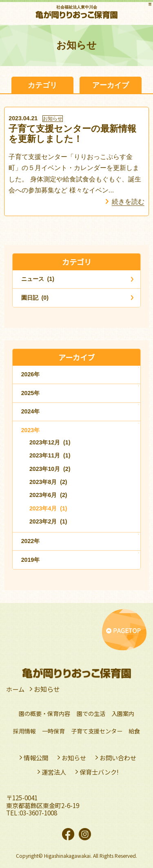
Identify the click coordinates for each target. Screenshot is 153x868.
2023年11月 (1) (50, 455)
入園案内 (123, 713)
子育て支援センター (97, 731)
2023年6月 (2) (48, 495)
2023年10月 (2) (50, 469)
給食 (134, 731)
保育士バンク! (99, 772)
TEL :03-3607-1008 (32, 813)
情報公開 (36, 758)
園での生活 (91, 713)
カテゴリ (42, 85)
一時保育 (53, 731)
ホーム (16, 689)
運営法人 (54, 772)
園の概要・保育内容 (44, 713)
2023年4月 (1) (48, 508)
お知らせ (53, 119)
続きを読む (128, 201)
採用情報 (24, 731)
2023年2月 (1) (48, 521)
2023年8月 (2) (48, 482)
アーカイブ (111, 85)
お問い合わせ (118, 758)
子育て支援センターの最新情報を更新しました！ (72, 134)
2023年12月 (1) (50, 442)
